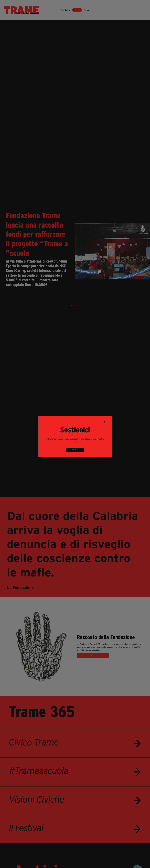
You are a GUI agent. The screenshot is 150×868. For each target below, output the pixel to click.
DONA (75, 450)
